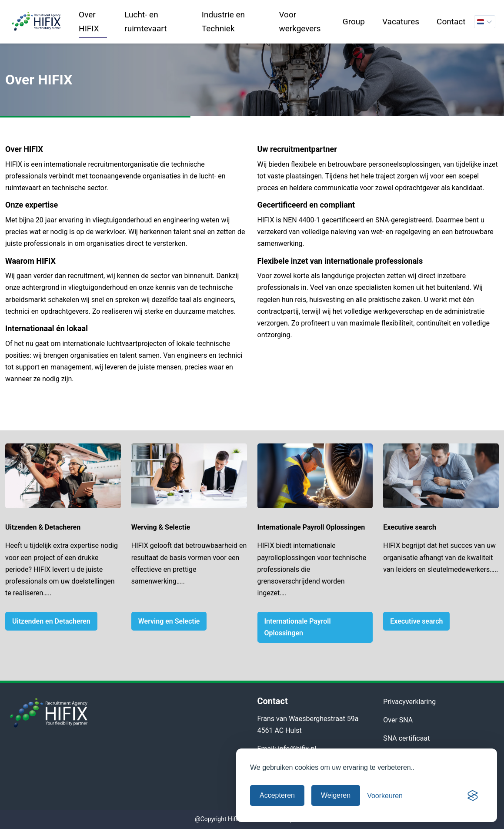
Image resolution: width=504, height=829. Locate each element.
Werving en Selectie (169, 621)
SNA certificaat (406, 738)
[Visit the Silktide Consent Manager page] (473, 795)
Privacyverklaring (409, 702)
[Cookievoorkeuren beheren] (385, 796)
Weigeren (336, 795)
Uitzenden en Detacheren (51, 621)
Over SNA (398, 720)
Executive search (416, 621)
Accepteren (277, 795)
